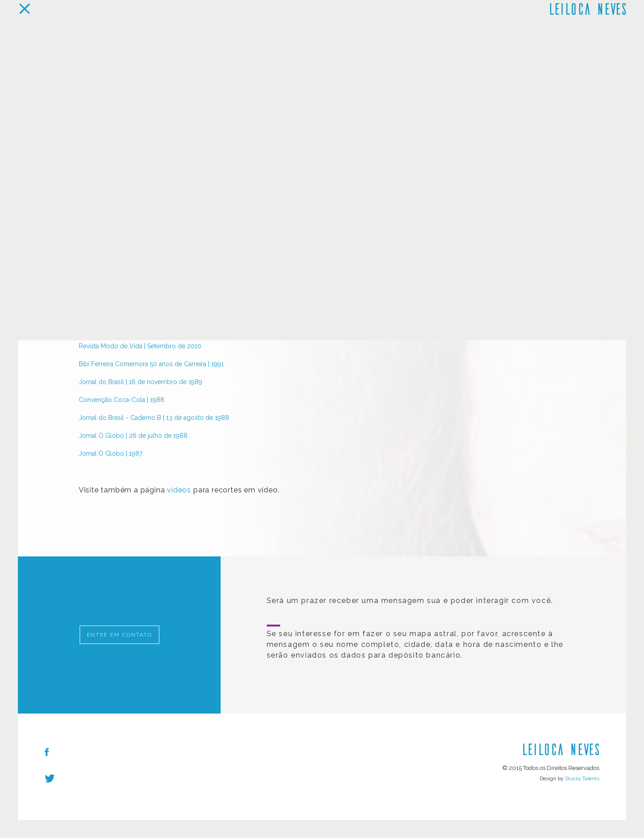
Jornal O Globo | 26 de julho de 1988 (133, 436)
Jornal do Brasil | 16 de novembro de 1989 (141, 382)
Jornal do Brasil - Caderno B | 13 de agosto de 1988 (154, 418)
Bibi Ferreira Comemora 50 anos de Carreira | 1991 (151, 364)
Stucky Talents (582, 779)
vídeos (179, 490)
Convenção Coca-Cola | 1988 (122, 400)
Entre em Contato (119, 635)
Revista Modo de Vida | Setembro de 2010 (140, 346)
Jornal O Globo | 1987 (111, 453)
